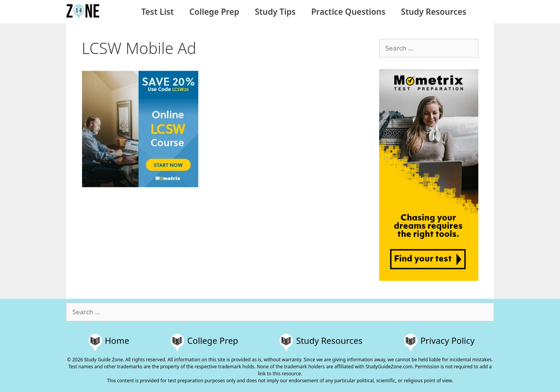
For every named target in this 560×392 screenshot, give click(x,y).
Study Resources (434, 12)
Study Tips (275, 12)
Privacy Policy (447, 340)
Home (117, 340)
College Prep (214, 12)
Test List (157, 12)
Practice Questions (348, 12)
